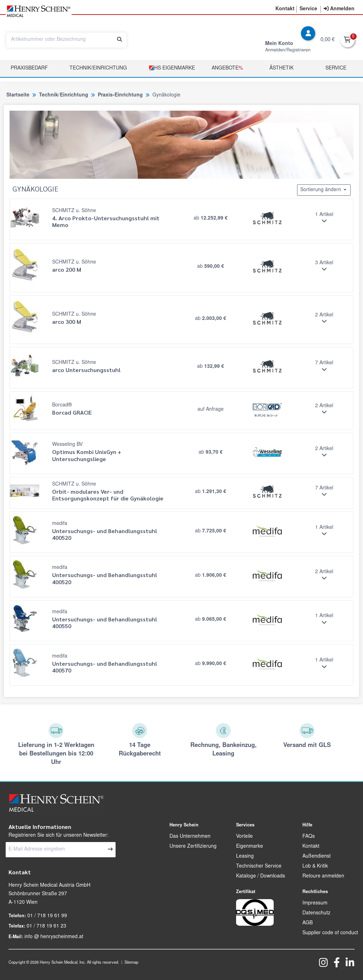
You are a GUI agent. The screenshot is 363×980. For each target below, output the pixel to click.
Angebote (227, 68)
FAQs (309, 837)
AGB (308, 923)
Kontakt (311, 847)
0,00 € (328, 40)
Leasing (245, 857)
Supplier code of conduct (330, 933)
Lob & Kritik (315, 867)
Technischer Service (259, 867)
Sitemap (131, 963)
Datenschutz (316, 913)
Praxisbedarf (29, 68)
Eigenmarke (250, 847)
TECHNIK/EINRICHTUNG (98, 68)
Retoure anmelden (323, 876)
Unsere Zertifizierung (193, 847)
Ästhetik (281, 68)
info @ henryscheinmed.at (54, 937)
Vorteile (244, 837)
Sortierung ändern (324, 190)
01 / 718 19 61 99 (47, 916)
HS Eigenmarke (172, 68)
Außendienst (317, 857)
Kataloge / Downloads (261, 876)
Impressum (315, 903)
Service (336, 68)
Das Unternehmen (190, 837)
